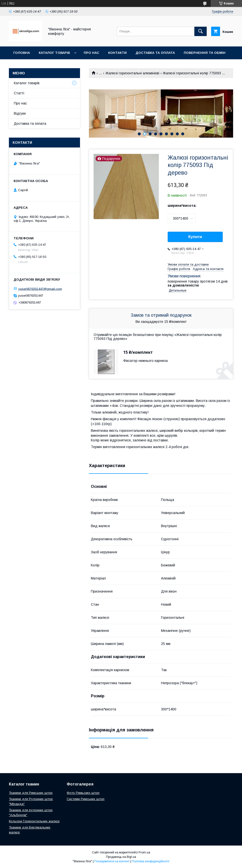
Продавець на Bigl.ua (121, 857)
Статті (19, 93)
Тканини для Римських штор (31, 793)
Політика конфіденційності (151, 861)
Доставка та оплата (155, 53)
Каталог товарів (54, 53)
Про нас (91, 53)
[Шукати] (201, 31)
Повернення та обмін (205, 53)
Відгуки (20, 113)
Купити (195, 237)
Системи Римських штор (86, 799)
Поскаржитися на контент (112, 861)
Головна (22, 53)
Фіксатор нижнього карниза (145, 361)
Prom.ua (144, 852)
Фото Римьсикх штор (83, 793)
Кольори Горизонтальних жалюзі (34, 821)
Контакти (117, 53)
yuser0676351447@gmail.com (40, 289)
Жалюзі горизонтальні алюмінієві (132, 73)
